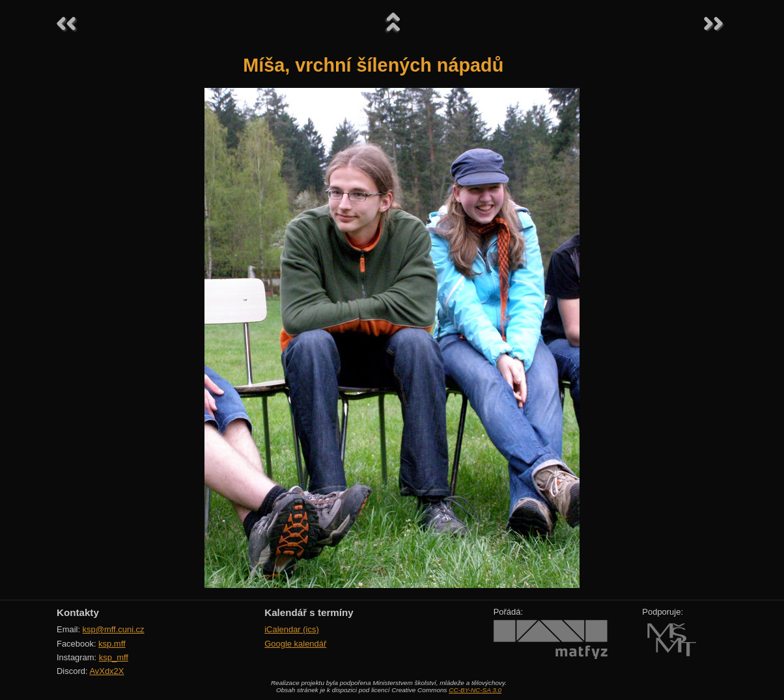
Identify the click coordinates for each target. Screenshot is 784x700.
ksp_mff (114, 657)
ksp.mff (112, 644)
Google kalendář (295, 644)
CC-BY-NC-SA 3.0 (475, 690)
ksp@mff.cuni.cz (114, 629)
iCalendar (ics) (292, 629)
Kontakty (78, 612)
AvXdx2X (106, 671)
